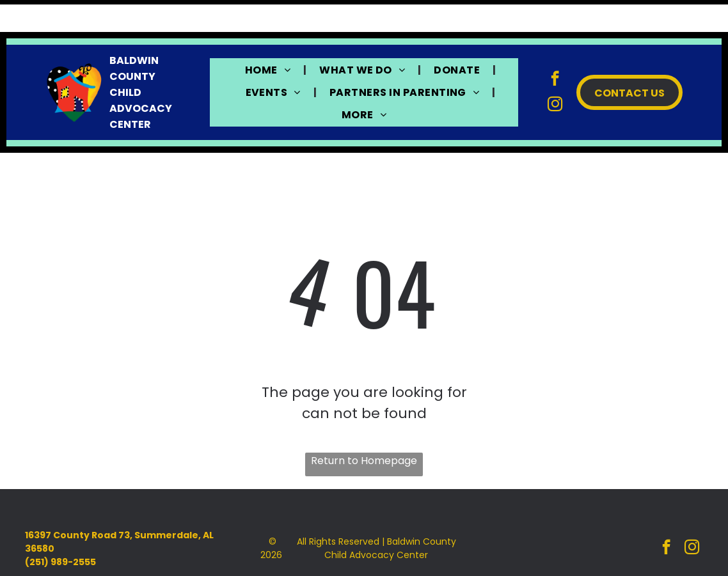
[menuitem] (269, 37)
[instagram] (555, 74)
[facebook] (555, 48)
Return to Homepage (364, 429)
